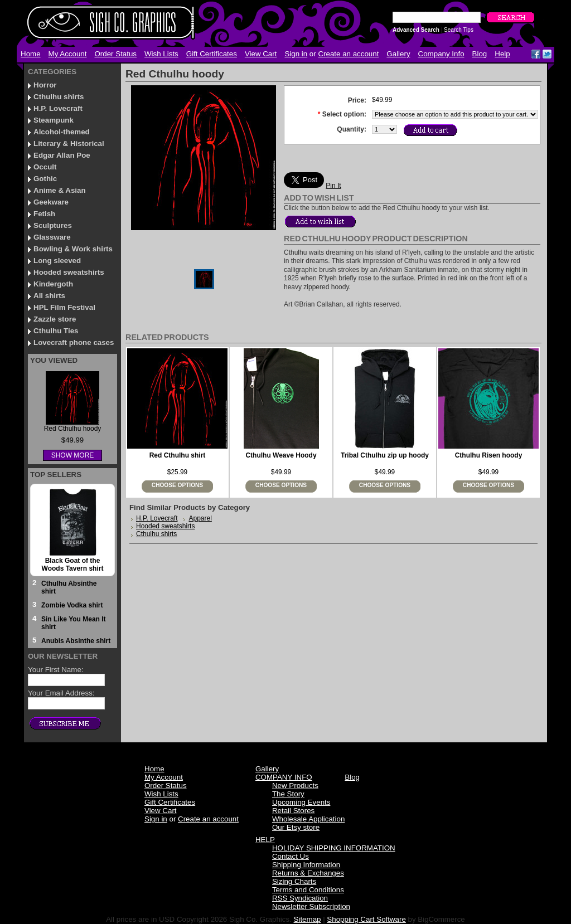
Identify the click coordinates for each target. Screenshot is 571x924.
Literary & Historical (69, 144)
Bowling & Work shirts (73, 249)
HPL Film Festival (64, 307)
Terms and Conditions (308, 890)
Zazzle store (55, 319)
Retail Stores (293, 811)
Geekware (51, 202)
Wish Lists (161, 54)
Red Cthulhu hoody (73, 429)
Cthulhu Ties (56, 331)
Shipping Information (306, 865)
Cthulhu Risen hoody (489, 455)
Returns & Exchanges (308, 873)
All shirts (49, 296)
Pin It (333, 186)
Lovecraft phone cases (74, 342)
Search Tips (459, 30)
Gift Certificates (212, 54)
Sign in (296, 54)
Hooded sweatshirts (69, 272)
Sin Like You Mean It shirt (74, 623)
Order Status (115, 54)
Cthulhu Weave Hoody (281, 455)
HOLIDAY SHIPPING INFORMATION (334, 848)
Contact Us (291, 856)
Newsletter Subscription (311, 906)
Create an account (348, 54)
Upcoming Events (301, 802)
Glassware (52, 237)
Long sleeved (57, 261)
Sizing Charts (294, 881)
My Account (68, 54)
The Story (288, 794)
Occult (45, 167)
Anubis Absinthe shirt (76, 641)
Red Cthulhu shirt (178, 455)
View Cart (261, 54)
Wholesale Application (308, 819)
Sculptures (53, 225)
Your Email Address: (61, 693)
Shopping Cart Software (366, 919)
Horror (45, 85)
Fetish (44, 214)
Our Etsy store (296, 827)
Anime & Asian (60, 190)
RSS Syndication (300, 898)
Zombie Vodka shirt (72, 605)
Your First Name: (56, 670)
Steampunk (54, 120)
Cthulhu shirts (59, 97)
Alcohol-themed (62, 132)
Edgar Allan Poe (62, 155)
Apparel (200, 518)
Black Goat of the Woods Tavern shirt (73, 565)
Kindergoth (53, 284)
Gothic (45, 179)
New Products (295, 786)
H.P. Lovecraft (58, 108)
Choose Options (177, 485)
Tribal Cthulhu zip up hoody (385, 455)
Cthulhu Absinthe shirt (69, 587)
